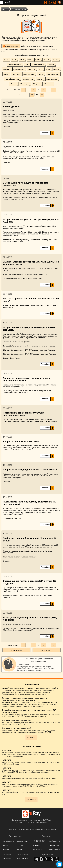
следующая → (47, 650)
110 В (48, 60)
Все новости (31, 800)
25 (42, 95)
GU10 (7, 75)
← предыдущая (17, 650)
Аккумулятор (53, 80)
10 (32, 95)
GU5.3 (57, 70)
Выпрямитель (54, 75)
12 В (7, 60)
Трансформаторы (13, 80)
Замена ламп (20, 70)
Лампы (52, 65)
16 (53, 90)
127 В (57, 60)
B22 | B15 (17, 75)
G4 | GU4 (33, 70)
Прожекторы (29, 80)
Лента (42, 75)
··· (28, 90)
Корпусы (49, 84)
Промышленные (16, 65)
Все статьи (31, 738)
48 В (31, 60)
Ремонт (15, 84)
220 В (39, 60)
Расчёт (41, 80)
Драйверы (26, 84)
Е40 (28, 65)
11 (33, 90)
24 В (15, 60)
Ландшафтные (39, 65)
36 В (23, 60)
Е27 (42, 70)
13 (43, 90)
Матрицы (38, 84)
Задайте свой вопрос (12, 46)
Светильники (30, 75)
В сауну (8, 70)
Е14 (49, 70)
